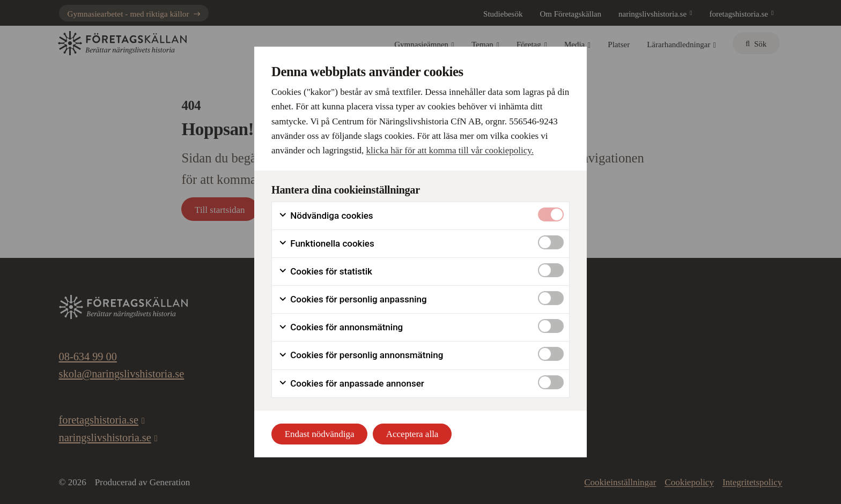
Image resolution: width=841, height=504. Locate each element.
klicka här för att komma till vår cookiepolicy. (450, 150)
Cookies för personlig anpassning (353, 299)
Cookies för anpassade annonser (351, 384)
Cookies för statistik (325, 272)
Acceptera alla (412, 434)
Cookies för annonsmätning (341, 327)
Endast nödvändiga (320, 434)
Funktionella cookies (326, 244)
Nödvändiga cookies (326, 216)
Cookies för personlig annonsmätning (361, 355)
